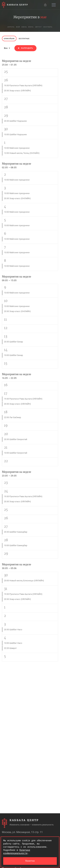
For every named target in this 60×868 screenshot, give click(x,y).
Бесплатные (24, 39)
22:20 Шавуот (10, 648)
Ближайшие (9, 39)
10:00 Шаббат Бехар (13, 355)
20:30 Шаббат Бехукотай (16, 439)
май (18, 27)
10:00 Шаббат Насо (13, 643)
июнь (24, 27)
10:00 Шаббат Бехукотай (16, 453)
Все (7, 48)
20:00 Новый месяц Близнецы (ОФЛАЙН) (24, 581)
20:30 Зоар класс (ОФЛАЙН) (17, 91)
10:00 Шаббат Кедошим (15, 134)
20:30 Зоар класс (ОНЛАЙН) (17, 198)
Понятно (30, 861)
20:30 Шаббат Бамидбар (16, 532)
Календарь (25, 48)
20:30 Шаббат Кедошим (15, 121)
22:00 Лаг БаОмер (12, 417)
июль (31, 27)
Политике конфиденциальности (17, 852)
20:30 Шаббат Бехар (13, 342)
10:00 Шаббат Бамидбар (16, 545)
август (39, 27)
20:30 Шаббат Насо (13, 630)
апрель (11, 27)
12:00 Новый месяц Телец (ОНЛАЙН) (22, 153)
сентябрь (48, 27)
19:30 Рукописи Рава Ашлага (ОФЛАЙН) (23, 85)
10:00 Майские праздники (17, 148)
